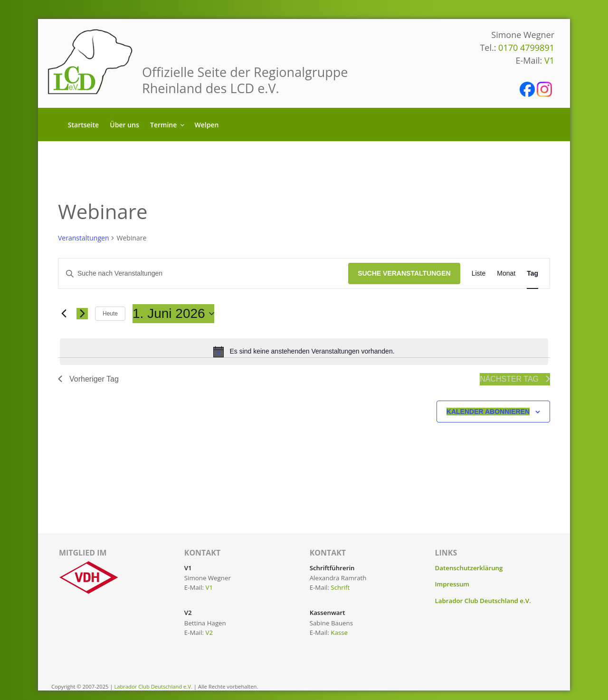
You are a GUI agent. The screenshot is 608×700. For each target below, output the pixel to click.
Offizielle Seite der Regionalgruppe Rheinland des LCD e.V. (245, 80)
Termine (168, 125)
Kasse (339, 633)
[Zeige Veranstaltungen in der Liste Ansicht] (479, 273)
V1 (549, 60)
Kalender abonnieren (488, 412)
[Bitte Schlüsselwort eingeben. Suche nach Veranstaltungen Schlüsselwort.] (203, 273)
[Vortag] (64, 314)
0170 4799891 (526, 48)
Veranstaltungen (83, 238)
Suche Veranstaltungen (404, 273)
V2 (209, 633)
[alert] (304, 352)
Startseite (83, 125)
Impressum (452, 584)
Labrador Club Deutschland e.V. (483, 601)
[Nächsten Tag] (82, 314)
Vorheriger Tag (88, 379)
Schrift (340, 587)
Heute (110, 314)
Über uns (124, 125)
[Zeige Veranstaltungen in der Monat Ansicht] (506, 273)
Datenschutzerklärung (469, 568)
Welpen (207, 125)
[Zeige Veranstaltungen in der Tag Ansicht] (532, 273)
